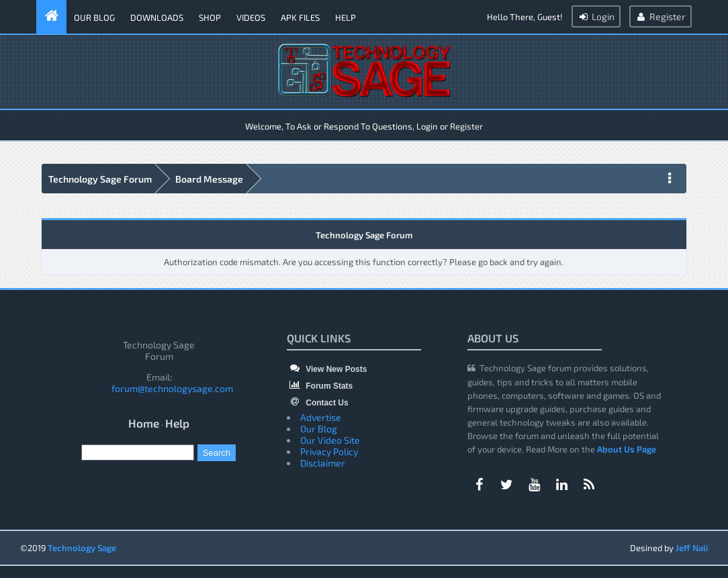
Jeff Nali (692, 548)
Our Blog (94, 17)
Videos (251, 17)
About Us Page (627, 449)
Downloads (157, 17)
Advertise (321, 417)
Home (144, 423)
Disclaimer (323, 463)
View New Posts (327, 369)
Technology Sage (82, 548)
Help (346, 17)
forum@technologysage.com (172, 388)
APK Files (300, 17)
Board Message (209, 179)
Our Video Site (330, 440)
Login (596, 16)
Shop (210, 17)
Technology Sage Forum (100, 179)
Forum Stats (320, 386)
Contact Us (318, 403)
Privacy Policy (329, 451)
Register (661, 16)
